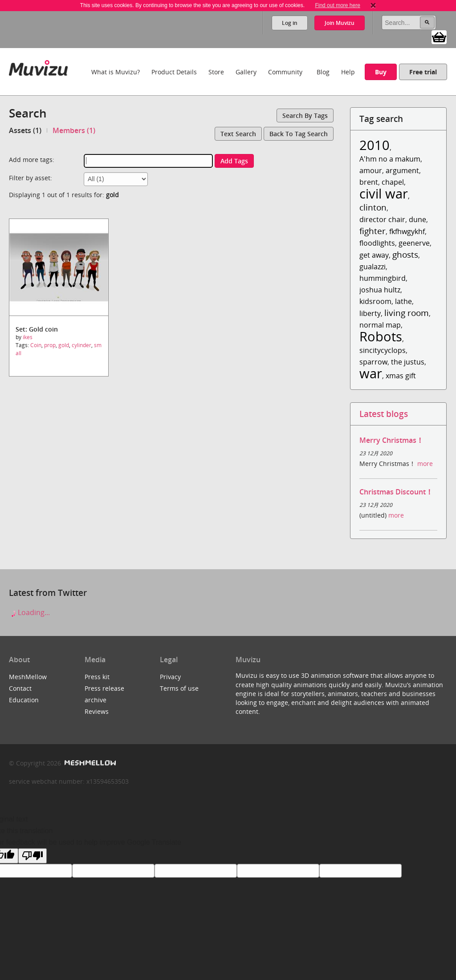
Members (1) (74, 130)
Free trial (423, 72)
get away (374, 255)
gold (64, 345)
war (371, 373)
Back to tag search (299, 134)
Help (348, 72)
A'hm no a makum (390, 159)
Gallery (246, 72)
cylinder (81, 345)
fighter (373, 231)
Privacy (170, 677)
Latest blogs (384, 414)
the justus (408, 362)
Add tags (234, 161)
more (425, 464)
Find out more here (337, 5)
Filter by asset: (31, 178)
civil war (384, 193)
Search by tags (305, 115)
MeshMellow (28, 677)
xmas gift (401, 376)
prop (50, 345)
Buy (381, 72)
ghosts (405, 254)
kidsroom (375, 301)
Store (216, 72)
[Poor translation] (33, 856)
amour (371, 170)
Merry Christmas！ (391, 440)
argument (402, 170)
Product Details (174, 72)
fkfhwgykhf (407, 231)
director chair (382, 219)
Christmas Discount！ (396, 492)
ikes (28, 337)
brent (369, 182)
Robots (381, 336)
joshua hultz (380, 290)
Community (285, 72)
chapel (393, 182)
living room (407, 313)
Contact (20, 688)
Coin (36, 345)
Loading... (29, 612)
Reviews (97, 711)
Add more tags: (32, 160)
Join (340, 23)
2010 (375, 145)
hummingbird (383, 278)
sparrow (373, 362)
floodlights (377, 243)
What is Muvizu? (116, 72)
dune (417, 219)
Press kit (97, 677)
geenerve (414, 243)
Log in (290, 23)
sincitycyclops (383, 350)
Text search (238, 134)
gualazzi (373, 267)
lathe (403, 301)
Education (24, 700)
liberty (370, 313)
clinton (373, 207)
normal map (380, 325)
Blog (323, 72)
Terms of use (179, 688)
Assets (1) (25, 130)
